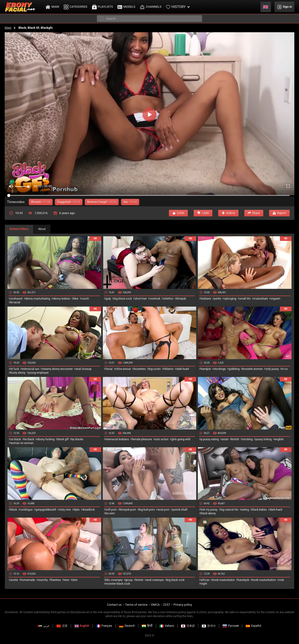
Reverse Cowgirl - (102, 202)
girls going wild (181, 439)
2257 (167, 605)
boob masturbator (224, 580)
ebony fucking (46, 439)
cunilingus (26, 510)
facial (109, 369)
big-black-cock (123, 299)
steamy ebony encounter (57, 369)
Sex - (130, 202)
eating (245, 510)
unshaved (16, 299)
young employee (38, 373)
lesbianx (206, 299)
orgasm (276, 299)
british (235, 439)
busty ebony (18, 373)
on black (16, 439)
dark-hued (183, 369)
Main (8, 28)
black (14, 510)
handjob (206, 369)
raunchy (43, 580)
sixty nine (65, 510)
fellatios (169, 369)
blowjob (181, 299)
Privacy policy (183, 605)
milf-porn (111, 510)
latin (75, 580)
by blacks (77, 439)
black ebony (208, 513)
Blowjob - (41, 202)
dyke (77, 510)
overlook (155, 299)
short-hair (141, 299)
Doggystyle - (69, 202)
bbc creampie (114, 580)
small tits (245, 299)
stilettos (168, 299)
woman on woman (22, 443)
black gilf (63, 439)
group (129, 580)
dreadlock (89, 510)
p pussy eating (210, 439)
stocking (247, 439)
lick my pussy (209, 510)
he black (29, 439)
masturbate (261, 299)
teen (66, 580)
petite (217, 299)
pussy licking (264, 439)
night (204, 584)
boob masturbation (264, 580)
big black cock (176, 580)
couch (85, 299)
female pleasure (142, 439)
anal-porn (164, 510)
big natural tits (229, 510)
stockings (220, 369)
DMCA (155, 605)
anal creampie (155, 580)
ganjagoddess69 (46, 510)
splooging (230, 299)
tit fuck (15, 369)
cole (281, 580)
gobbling (234, 369)
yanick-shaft (180, 510)
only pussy (272, 369)
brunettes (140, 369)
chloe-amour (123, 369)
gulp (108, 299)
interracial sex (31, 369)
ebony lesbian (62, 299)
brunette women (253, 369)
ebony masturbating (38, 299)
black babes (259, 510)
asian (225, 439)
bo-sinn (110, 513)
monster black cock (118, 584)
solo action (162, 439)
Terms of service (136, 605)
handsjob (244, 580)
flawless (56, 580)
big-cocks (155, 369)
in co (285, 369)
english (279, 439)
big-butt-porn (147, 510)
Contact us (114, 605)
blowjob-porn (128, 510)
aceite (14, 580)
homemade (28, 580)
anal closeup (84, 369)
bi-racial (15, 302)
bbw (76, 299)
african (205, 580)
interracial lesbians (117, 439)
